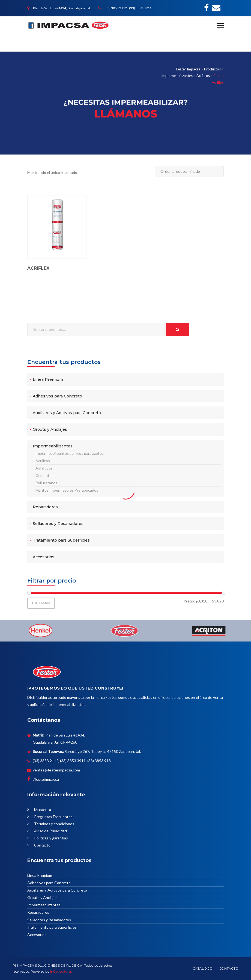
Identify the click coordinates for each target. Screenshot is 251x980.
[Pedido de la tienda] (189, 171)
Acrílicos (43, 461)
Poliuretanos (46, 483)
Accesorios (44, 557)
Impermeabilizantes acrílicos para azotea (70, 453)
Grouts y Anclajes (50, 429)
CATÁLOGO (203, 968)
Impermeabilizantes (53, 446)
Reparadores (45, 507)
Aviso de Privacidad (50, 831)
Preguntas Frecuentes (53, 817)
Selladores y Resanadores (58, 524)
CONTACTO (229, 968)
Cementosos (47, 475)
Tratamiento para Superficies (61, 540)
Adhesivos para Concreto (57, 396)
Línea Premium (48, 379)
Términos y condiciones (54, 824)
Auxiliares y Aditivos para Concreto (67, 413)
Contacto (42, 845)
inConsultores (61, 971)
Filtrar (41, 603)
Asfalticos (44, 468)
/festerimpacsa (43, 779)
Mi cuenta (43, 810)
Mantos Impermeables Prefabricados (67, 490)
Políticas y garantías (51, 838)
